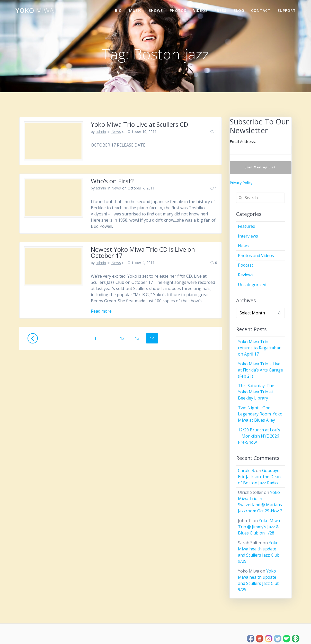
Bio (118, 10)
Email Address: (243, 141)
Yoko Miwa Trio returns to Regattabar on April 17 (259, 348)
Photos (178, 10)
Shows (156, 10)
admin (101, 131)
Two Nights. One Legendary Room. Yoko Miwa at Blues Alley (260, 414)
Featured (247, 226)
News (116, 131)
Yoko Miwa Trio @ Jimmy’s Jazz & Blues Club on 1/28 (259, 527)
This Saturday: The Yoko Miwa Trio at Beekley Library (256, 392)
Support (287, 10)
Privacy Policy (241, 183)
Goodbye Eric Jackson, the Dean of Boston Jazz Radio (259, 477)
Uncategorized (252, 285)
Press (220, 10)
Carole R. (246, 470)
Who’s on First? (112, 181)
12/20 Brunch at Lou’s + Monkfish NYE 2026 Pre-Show (259, 436)
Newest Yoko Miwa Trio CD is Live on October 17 (143, 252)
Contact (261, 10)
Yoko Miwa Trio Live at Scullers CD (139, 124)
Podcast (246, 265)
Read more (101, 311)
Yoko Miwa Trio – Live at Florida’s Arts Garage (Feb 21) (260, 370)
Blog (239, 10)
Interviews (248, 236)
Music (135, 10)
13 (139, 338)
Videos (200, 10)
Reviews (246, 275)
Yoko (34, 11)
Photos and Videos (256, 256)
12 (124, 338)
